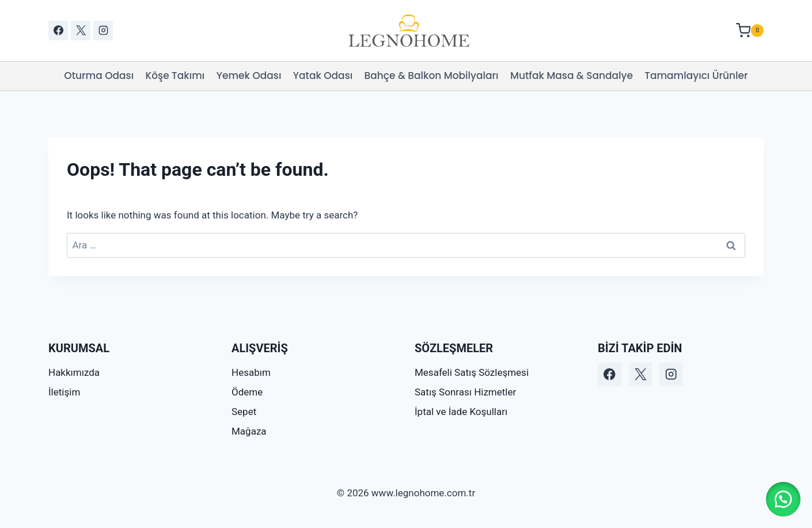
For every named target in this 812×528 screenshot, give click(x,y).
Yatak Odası (323, 76)
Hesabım (251, 372)
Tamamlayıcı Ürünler (696, 76)
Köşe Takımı (175, 76)
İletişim (64, 392)
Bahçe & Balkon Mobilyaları (432, 76)
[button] (783, 499)
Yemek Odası (249, 76)
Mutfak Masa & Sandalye (572, 76)
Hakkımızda (74, 372)
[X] (81, 31)
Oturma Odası (99, 76)
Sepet (244, 412)
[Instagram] (103, 31)
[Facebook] (58, 31)
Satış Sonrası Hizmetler (465, 392)
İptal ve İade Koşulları (461, 412)
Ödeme (247, 392)
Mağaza (249, 431)
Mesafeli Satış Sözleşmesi (472, 372)
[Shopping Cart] (750, 30)
